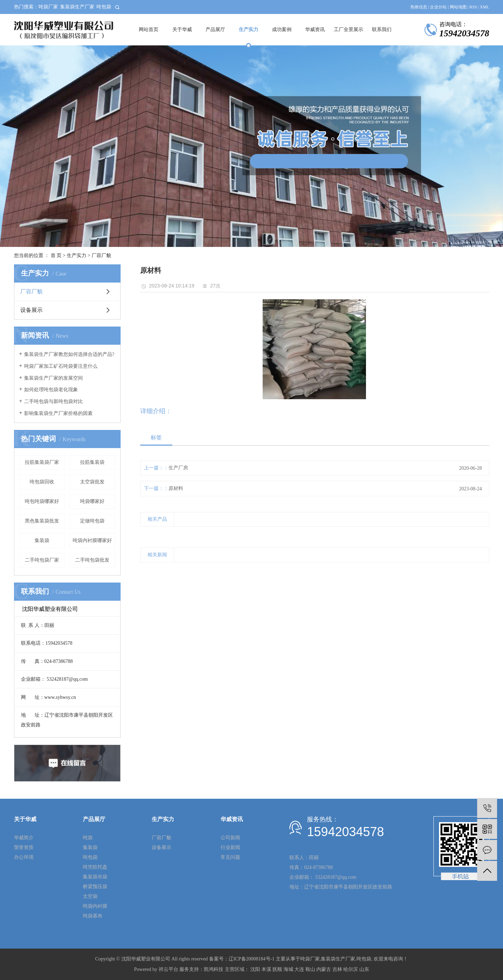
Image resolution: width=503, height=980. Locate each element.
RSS (473, 7)
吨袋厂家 (48, 7)
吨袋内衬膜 (95, 906)
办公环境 (24, 857)
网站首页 (149, 30)
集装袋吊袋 (95, 877)
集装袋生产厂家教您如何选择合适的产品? (69, 354)
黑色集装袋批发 (42, 521)
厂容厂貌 (101, 255)
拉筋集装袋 (92, 462)
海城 (288, 969)
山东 (364, 969)
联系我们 (382, 30)
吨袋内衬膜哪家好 (92, 540)
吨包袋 (104, 7)
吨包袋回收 (42, 482)
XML (485, 7)
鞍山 (310, 969)
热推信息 (419, 7)
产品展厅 (215, 30)
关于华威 (182, 30)
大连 (299, 969)
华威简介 (24, 838)
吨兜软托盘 (95, 867)
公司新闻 (230, 838)
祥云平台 (168, 969)
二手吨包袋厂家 (42, 560)
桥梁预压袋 (95, 887)
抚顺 (277, 969)
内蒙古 (324, 969)
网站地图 (458, 7)
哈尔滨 (351, 969)
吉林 (337, 969)
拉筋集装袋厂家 (42, 462)
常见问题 (230, 857)
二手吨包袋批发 (92, 560)
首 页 (56, 255)
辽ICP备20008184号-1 (251, 959)
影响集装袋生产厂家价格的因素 (58, 413)
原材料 (176, 488)
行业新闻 (230, 847)
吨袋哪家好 (92, 501)
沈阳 (255, 969)
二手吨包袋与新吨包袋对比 (53, 401)
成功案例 (282, 30)
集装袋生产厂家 (77, 7)
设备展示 (31, 310)
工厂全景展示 (348, 30)
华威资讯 (315, 30)
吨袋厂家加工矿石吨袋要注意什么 (61, 366)
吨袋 (88, 838)
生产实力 (249, 30)
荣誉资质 (24, 847)
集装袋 (42, 540)
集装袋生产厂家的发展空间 (53, 378)
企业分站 (438, 7)
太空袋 (90, 896)
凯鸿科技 (214, 969)
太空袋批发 (92, 482)
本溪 (266, 969)
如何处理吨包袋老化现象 (51, 390)
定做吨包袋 (92, 521)
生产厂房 (178, 468)
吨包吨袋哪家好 (42, 501)
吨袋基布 (93, 916)
